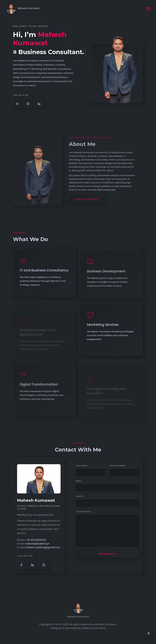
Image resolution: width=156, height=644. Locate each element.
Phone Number (117, 466)
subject (80, 496)
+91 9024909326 (36, 540)
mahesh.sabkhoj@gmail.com (43, 547)
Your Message (83, 512)
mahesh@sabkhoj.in (37, 544)
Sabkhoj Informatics (94, 628)
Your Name (82, 466)
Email (79, 481)
